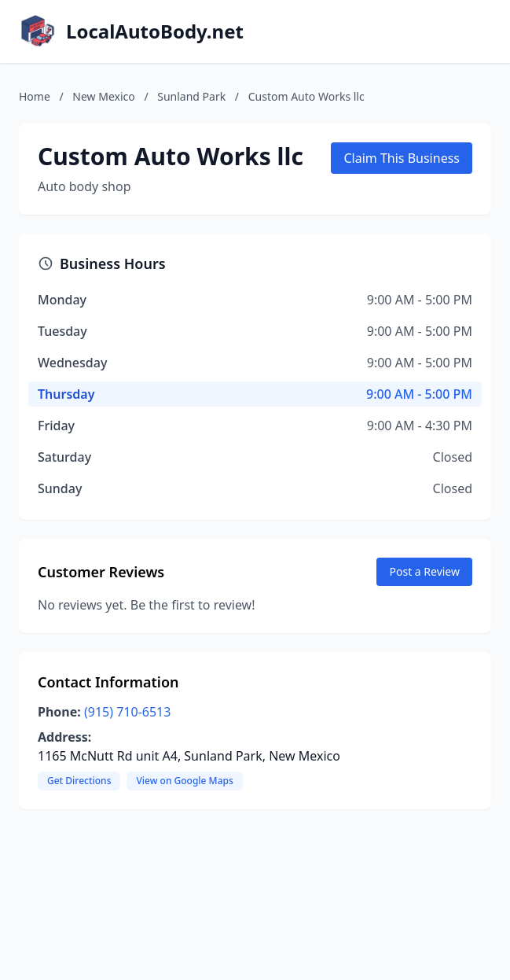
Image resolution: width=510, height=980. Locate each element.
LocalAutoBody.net (155, 31)
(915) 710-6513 (127, 712)
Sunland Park (191, 96)
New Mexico (103, 96)
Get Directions (79, 781)
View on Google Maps (184, 781)
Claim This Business (402, 158)
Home (35, 96)
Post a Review (424, 571)
